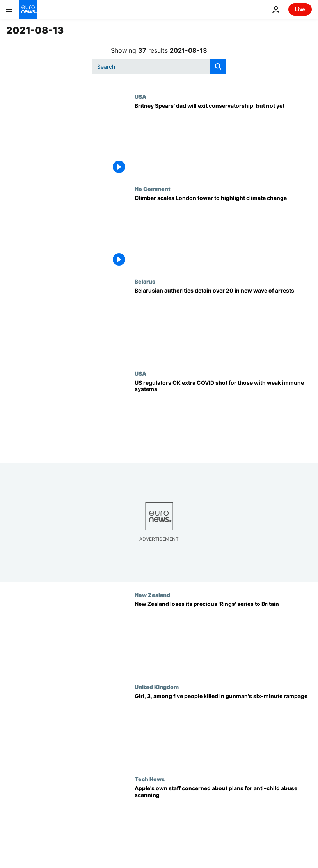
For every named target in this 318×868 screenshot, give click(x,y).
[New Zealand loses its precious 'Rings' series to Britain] (223, 638)
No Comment (153, 189)
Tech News (150, 779)
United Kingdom (157, 687)
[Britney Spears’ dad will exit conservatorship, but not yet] (223, 139)
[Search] (159, 66)
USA (140, 96)
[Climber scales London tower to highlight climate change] (223, 232)
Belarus (145, 281)
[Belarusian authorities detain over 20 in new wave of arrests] (223, 324)
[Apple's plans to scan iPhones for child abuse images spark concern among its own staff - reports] (223, 822)
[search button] (218, 66)
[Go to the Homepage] (28, 9)
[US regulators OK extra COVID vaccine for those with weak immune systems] (223, 416)
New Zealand (152, 595)
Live (300, 9)
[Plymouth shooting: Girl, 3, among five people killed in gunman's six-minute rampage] (223, 730)
